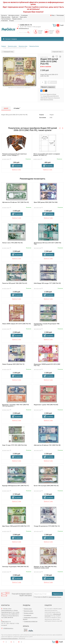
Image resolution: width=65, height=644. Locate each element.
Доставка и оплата (14, 15)
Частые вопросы (6, 19)
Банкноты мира (28, 611)
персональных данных (55, 597)
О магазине (4, 21)
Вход (52, 15)
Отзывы (12, 21)
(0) (7, 159)
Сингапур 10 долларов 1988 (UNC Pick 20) (15, 567)
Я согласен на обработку (47, 597)
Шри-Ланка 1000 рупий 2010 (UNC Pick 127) (16, 526)
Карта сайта (23, 17)
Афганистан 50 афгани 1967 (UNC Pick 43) (16, 202)
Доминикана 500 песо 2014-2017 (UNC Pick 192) (47, 243)
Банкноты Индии (51, 94)
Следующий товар (57, 52)
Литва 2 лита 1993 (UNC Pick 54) (12, 243)
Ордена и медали (29, 613)
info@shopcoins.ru (24, 28)
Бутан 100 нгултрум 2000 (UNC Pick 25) (46, 486)
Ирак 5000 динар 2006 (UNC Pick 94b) (46, 202)
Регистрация (60, 15)
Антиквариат (28, 615)
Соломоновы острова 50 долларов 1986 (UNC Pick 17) (47, 324)
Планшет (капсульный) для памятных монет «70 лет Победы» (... (14, 155)
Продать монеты (17, 19)
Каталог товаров (10, 39)
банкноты (51, 98)
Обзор (6, 108)
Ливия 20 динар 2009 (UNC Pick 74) (13, 364)
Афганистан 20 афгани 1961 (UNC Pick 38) (47, 445)
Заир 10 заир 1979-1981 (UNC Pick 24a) (15, 445)
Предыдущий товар (8, 52)
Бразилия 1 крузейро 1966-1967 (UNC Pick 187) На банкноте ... (16, 405)
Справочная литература (31, 621)
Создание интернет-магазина (9, 638)
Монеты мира (28, 609)
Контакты (4, 15)
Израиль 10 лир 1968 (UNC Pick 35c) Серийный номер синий (45, 567)
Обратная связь (6, 17)
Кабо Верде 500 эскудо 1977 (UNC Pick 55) (47, 283)
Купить (54, 82)
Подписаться (57, 594)
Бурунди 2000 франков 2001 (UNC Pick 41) (16, 486)
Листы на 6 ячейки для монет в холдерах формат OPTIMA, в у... (47, 155)
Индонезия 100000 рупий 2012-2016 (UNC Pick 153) (47, 365)
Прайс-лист (15, 17)
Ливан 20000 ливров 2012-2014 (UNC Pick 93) (17, 324)
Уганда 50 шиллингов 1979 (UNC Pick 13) (47, 526)
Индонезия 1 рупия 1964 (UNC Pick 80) (46, 405)
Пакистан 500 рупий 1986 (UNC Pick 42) (15, 283)
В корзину (18, 166)
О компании (24, 15)
